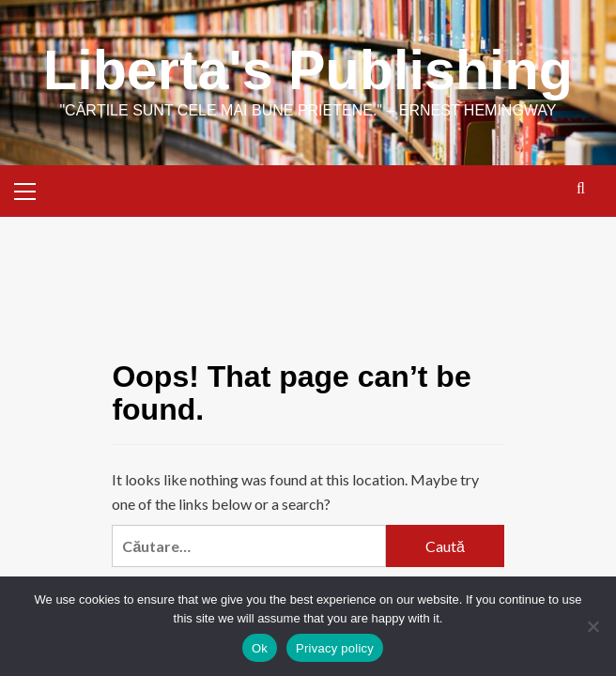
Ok (260, 648)
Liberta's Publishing (308, 70)
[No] (593, 626)
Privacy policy (335, 648)
